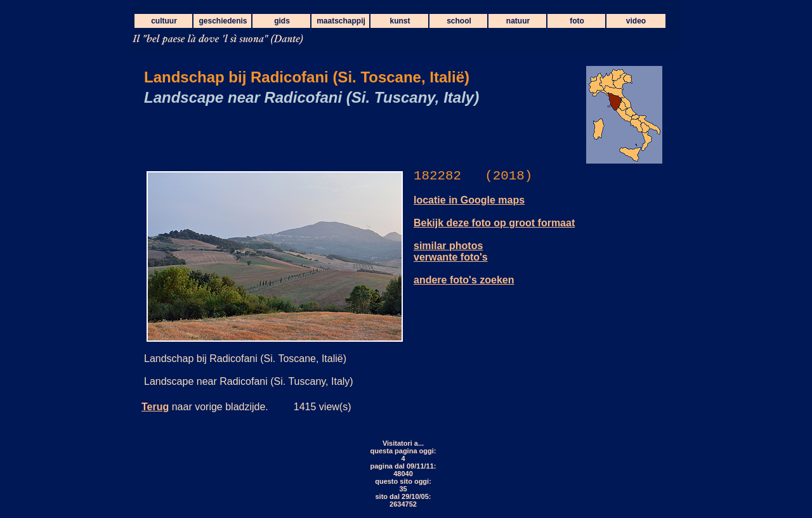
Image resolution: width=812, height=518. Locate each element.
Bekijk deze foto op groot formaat (494, 223)
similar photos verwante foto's (451, 251)
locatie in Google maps (469, 200)
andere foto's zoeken (464, 280)
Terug (155, 407)
